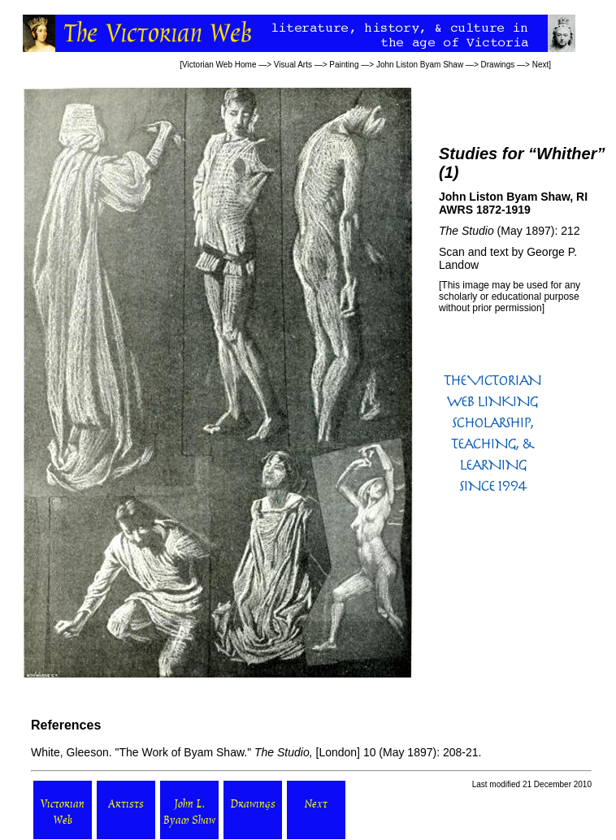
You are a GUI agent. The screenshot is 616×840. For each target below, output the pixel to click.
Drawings (498, 65)
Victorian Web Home (219, 65)
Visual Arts (293, 65)
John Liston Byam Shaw (420, 65)
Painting (344, 65)
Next (541, 65)
